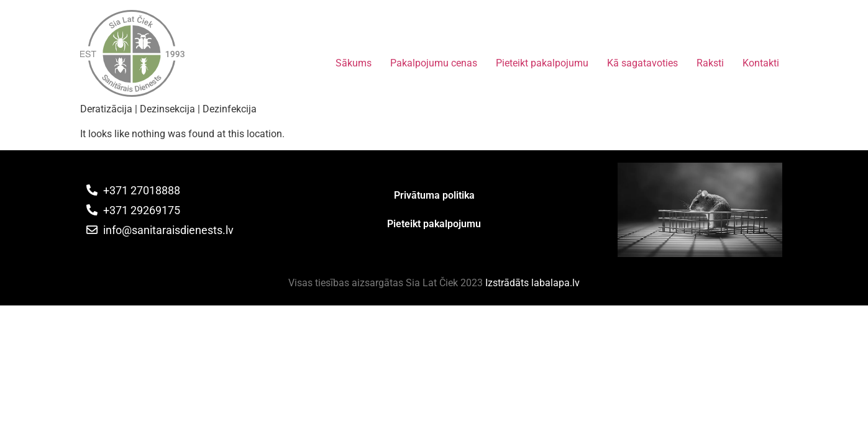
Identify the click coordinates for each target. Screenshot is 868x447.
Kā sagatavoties (642, 63)
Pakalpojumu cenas (434, 63)
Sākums (354, 63)
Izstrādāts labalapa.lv (532, 283)
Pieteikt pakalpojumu (542, 63)
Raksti (710, 63)
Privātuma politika (434, 195)
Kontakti (761, 63)
